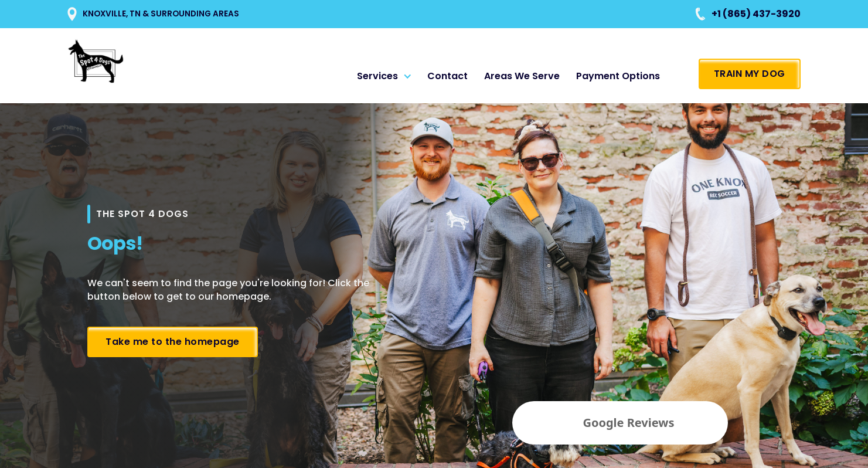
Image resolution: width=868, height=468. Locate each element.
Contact (447, 76)
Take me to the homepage (173, 342)
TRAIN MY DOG (750, 74)
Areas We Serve (522, 76)
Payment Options (618, 76)
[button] (386, 76)
